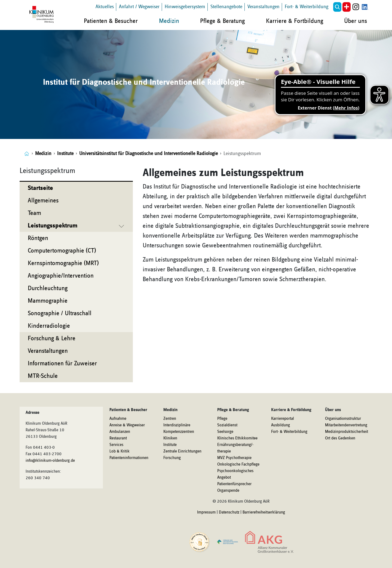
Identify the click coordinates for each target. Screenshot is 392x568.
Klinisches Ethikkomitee (237, 438)
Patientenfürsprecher (234, 484)
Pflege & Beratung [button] (222, 21)
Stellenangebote (226, 7)
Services (116, 445)
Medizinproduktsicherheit (347, 432)
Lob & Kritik (120, 451)
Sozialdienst (227, 425)
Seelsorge (225, 432)
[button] (337, 7)
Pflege (222, 419)
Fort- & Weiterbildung (307, 7)
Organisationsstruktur (343, 419)
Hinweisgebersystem (185, 7)
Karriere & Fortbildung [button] (295, 21)
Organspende (228, 491)
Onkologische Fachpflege (238, 464)
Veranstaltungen (264, 7)
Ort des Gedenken (340, 438)
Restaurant (118, 438)
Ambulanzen (120, 432)
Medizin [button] (169, 21)
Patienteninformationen (129, 458)
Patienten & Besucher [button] (111, 21)
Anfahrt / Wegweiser (139, 7)
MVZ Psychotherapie (234, 458)
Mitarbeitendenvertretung (346, 425)
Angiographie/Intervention (61, 276)
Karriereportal (283, 419)
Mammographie (48, 301)
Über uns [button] (356, 21)
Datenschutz (229, 512)
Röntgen (38, 238)
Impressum (206, 512)
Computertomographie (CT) (62, 251)
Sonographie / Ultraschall (60, 313)
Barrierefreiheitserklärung (264, 512)
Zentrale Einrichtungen (182, 451)
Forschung (172, 458)
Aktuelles (105, 7)
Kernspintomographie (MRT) (63, 263)
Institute (170, 445)
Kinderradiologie (49, 326)
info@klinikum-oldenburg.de (50, 461)
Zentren (170, 419)
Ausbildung (281, 425)
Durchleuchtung (48, 288)
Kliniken (170, 438)
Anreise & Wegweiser (127, 425)
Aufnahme (118, 419)
